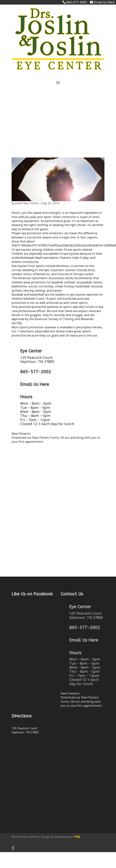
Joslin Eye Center (27, 203)
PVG (77, 837)
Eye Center (31, 351)
